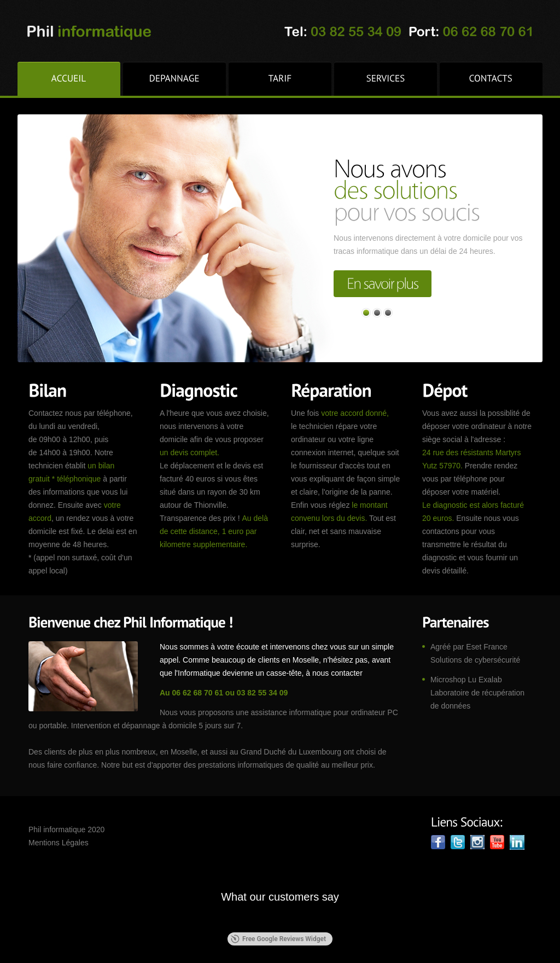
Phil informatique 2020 (66, 829)
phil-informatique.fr (88, 33)
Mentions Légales (59, 843)
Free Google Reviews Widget (278, 939)
